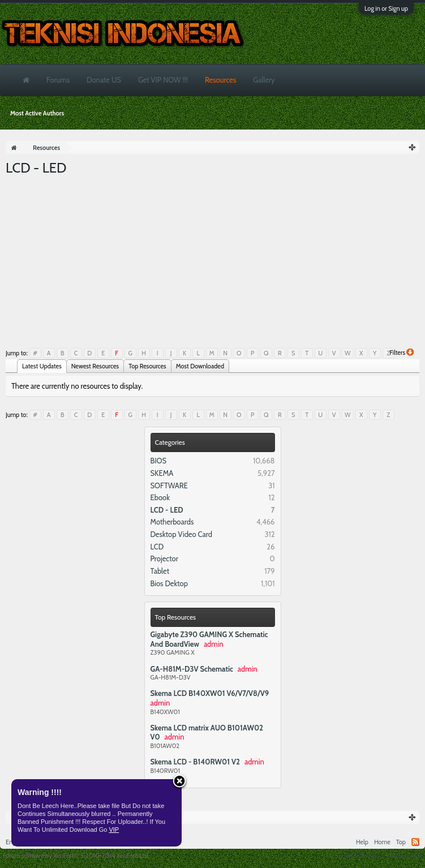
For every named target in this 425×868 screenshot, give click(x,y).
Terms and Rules (359, 856)
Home (382, 842)
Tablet (160, 571)
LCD (157, 547)
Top (401, 842)
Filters (402, 353)
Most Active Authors (37, 113)
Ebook (160, 497)
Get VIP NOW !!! (163, 80)
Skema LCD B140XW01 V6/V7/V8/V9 (210, 693)
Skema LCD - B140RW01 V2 (195, 762)
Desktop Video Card (182, 534)
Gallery (264, 80)
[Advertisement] (212, 262)
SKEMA (162, 473)
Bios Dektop (169, 583)
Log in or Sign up (386, 8)
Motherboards (172, 522)
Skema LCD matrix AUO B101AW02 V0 (207, 732)
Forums (58, 80)
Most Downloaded (200, 366)
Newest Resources (95, 366)
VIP (114, 830)
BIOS (159, 461)
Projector (164, 558)
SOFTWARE (169, 485)
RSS (415, 842)
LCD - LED (167, 510)
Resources (220, 80)
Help (362, 842)
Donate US (104, 80)
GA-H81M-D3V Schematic (192, 669)
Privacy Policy (404, 856)
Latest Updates (42, 366)
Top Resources (176, 617)
